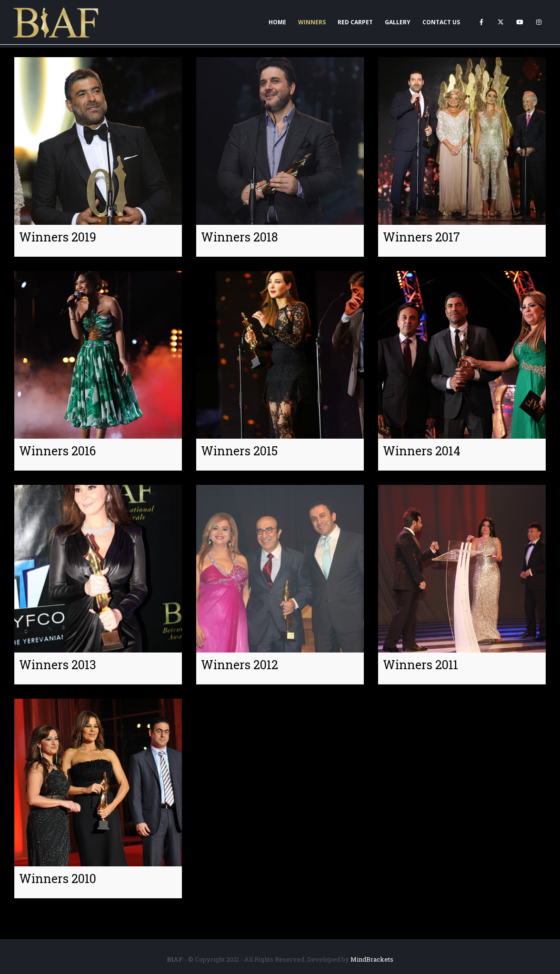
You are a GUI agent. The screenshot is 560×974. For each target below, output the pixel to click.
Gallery (398, 22)
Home (277, 22)
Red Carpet (355, 22)
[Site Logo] (57, 22)
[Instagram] (539, 22)
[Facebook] (481, 22)
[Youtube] (520, 22)
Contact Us (441, 22)
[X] (500, 22)
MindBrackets (372, 959)
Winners (312, 22)
